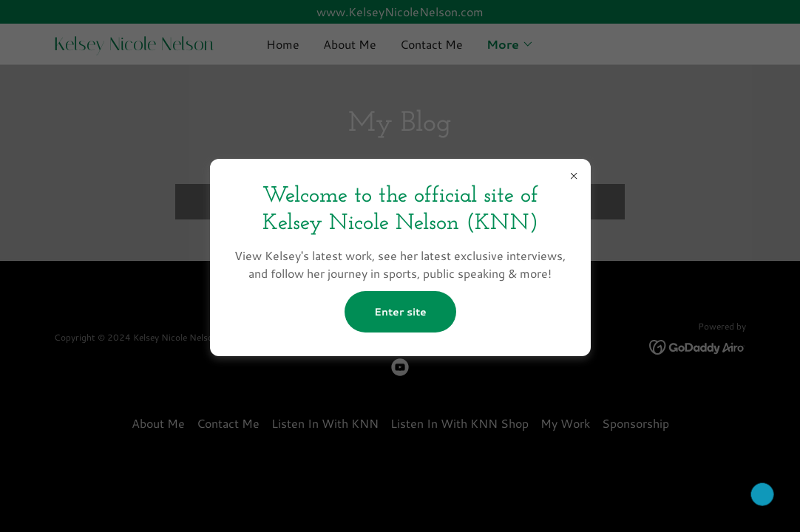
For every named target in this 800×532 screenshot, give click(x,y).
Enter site (400, 312)
